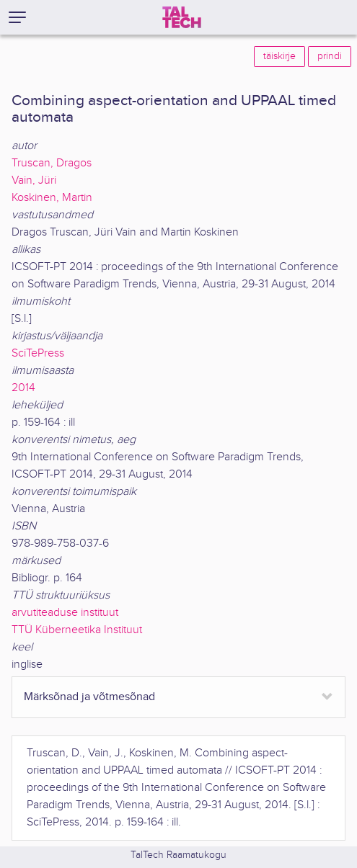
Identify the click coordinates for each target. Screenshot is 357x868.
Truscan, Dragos (52, 163)
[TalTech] (182, 17)
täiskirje (279, 56)
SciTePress (38, 353)
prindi (330, 56)
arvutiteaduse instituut (65, 613)
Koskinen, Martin (52, 198)
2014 (23, 388)
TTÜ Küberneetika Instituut (77, 630)
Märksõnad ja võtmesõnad (89, 697)
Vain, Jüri (34, 180)
